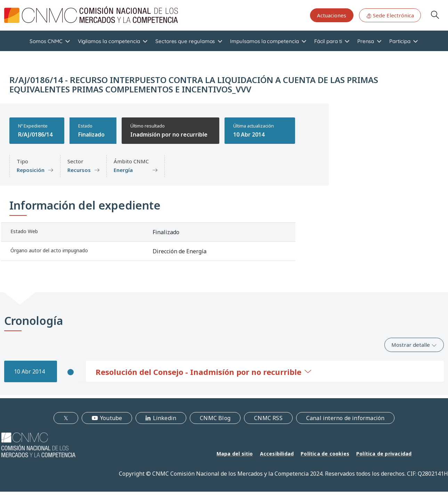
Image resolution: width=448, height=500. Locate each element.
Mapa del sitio (235, 454)
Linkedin (165, 418)
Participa (400, 41)
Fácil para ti (328, 41)
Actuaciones (332, 15)
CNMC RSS (268, 418)
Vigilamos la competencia (109, 41)
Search (435, 15)
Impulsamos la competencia (264, 41)
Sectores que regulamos (185, 41)
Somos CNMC (46, 41)
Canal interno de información (345, 418)
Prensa (366, 41)
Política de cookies (325, 454)
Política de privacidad (384, 454)
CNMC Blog (215, 418)
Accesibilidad (277, 454)
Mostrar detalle (414, 345)
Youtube (111, 418)
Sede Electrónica (390, 15)
